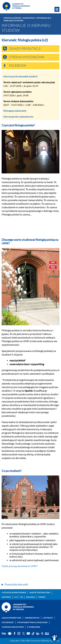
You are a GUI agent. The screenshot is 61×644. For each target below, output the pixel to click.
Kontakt (6, 597)
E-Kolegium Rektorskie (14, 592)
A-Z (16, 597)
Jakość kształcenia (40, 592)
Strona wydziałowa (27, 57)
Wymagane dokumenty (15, 111)
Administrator (32, 618)
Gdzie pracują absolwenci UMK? (20, 566)
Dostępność (8, 622)
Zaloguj (31, 597)
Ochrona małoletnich (13, 627)
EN (22, 597)
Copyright (48, 618)
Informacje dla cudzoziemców (18, 117)
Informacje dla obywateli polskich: (21, 76)
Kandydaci (29, 18)
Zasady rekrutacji (25, 49)
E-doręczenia (34, 627)
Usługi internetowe (12, 618)
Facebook (18, 66)
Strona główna (12, 18)
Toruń (42, 597)
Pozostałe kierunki (16, 584)
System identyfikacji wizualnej (32, 622)
